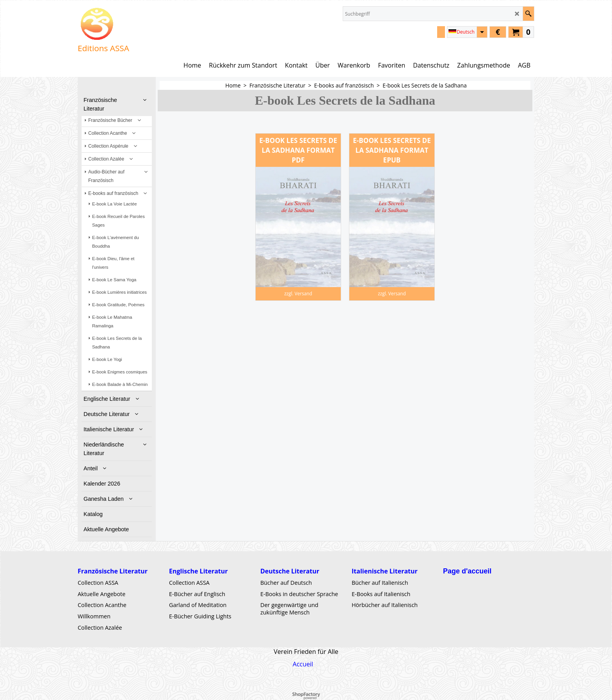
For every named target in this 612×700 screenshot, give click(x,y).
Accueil (303, 664)
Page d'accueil (467, 571)
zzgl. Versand (298, 293)
